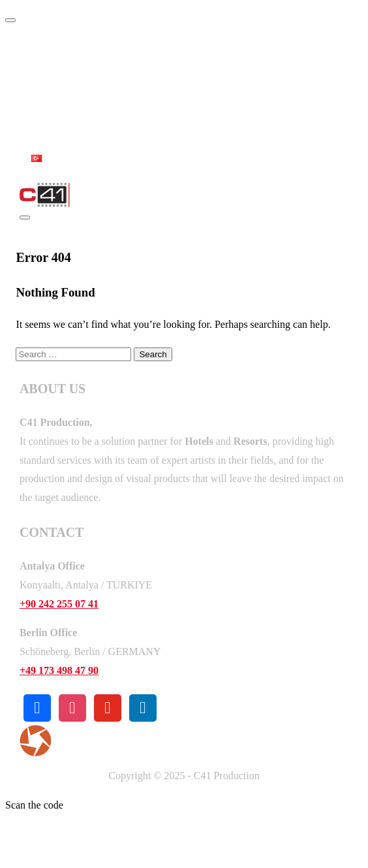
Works (51, 100)
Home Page (63, 41)
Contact (57, 129)
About (50, 71)
